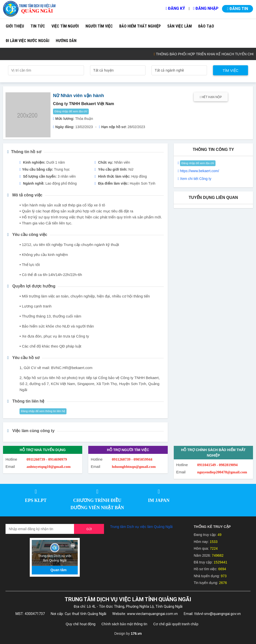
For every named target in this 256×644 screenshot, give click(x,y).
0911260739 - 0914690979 (47, 459)
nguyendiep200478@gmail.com (222, 472)
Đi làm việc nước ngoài (27, 41)
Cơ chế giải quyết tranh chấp (176, 624)
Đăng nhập (206, 8)
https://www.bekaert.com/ (199, 171)
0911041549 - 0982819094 (217, 465)
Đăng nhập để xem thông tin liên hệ (43, 411)
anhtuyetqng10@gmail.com (48, 467)
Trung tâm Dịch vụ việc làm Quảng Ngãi (141, 527)
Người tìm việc (99, 26)
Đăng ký (175, 8)
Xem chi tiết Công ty (196, 179)
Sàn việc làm (179, 26)
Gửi (89, 529)
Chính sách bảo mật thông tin (124, 624)
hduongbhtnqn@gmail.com (134, 467)
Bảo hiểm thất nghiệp (140, 26)
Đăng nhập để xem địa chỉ (71, 111)
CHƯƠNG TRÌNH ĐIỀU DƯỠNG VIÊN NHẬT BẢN (97, 504)
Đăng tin (237, 9)
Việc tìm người (65, 26)
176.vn (136, 633)
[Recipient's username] (40, 529)
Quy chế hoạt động (81, 624)
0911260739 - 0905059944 (132, 459)
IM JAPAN (159, 500)
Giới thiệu (15, 26)
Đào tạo (206, 26)
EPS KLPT (36, 500)
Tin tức (38, 26)
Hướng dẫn (66, 41)
